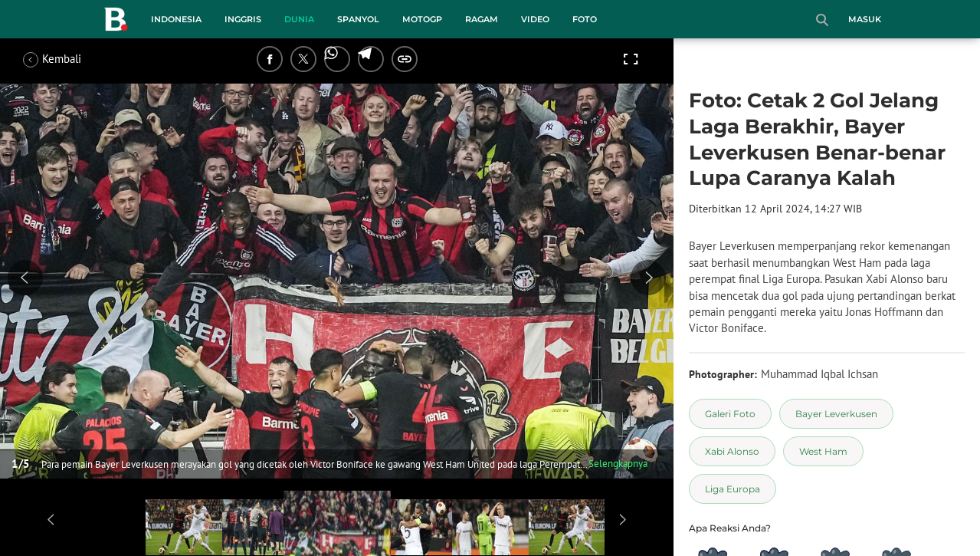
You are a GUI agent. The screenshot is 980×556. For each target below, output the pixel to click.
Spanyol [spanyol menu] (358, 19)
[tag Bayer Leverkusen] (836, 414)
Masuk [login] (865, 19)
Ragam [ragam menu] (482, 19)
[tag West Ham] (823, 451)
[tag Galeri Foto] (730, 414)
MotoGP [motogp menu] (422, 19)
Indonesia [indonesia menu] (176, 19)
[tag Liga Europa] (733, 489)
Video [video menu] (535, 19)
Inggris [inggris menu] (243, 19)
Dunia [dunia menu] (299, 19)
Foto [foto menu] (585, 19)
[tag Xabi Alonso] (732, 451)
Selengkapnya (618, 464)
